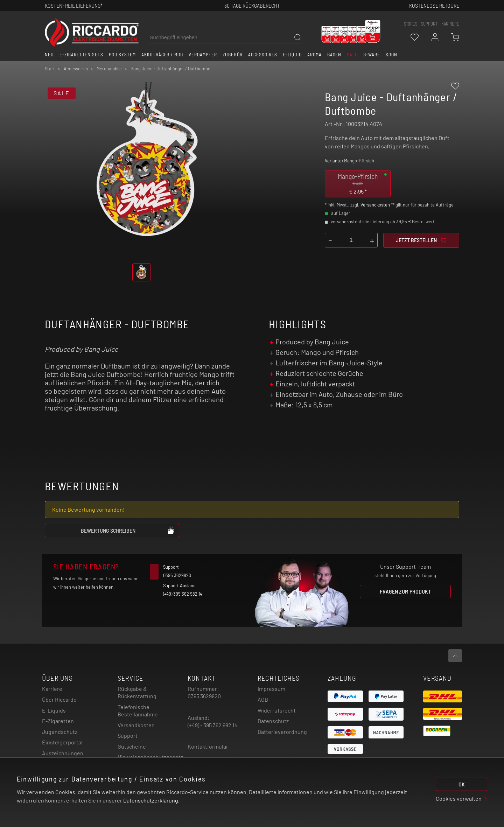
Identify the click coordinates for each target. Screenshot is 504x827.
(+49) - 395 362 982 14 (213, 725)
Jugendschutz (60, 732)
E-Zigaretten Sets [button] (81, 55)
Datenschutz (273, 721)
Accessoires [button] (263, 55)
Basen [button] (334, 55)
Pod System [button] (122, 55)
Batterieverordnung (282, 732)
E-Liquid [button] (292, 55)
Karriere (450, 24)
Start (50, 69)
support (429, 24)
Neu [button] (49, 55)
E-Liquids (54, 710)
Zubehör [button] (233, 55)
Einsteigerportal (62, 742)
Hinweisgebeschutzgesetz (150, 757)
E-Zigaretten (58, 721)
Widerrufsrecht (277, 710)
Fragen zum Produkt (405, 591)
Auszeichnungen (63, 753)
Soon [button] (391, 55)
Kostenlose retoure (434, 5)
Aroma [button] (314, 55)
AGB (263, 699)
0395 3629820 (204, 696)
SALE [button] (352, 55)
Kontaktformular (208, 746)
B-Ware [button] (372, 55)
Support (128, 735)
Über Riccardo (59, 699)
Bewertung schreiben (128, 530)
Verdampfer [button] (203, 55)
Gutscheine (132, 746)
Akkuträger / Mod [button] (162, 55)
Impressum (271, 689)
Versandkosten (375, 205)
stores (411, 24)
